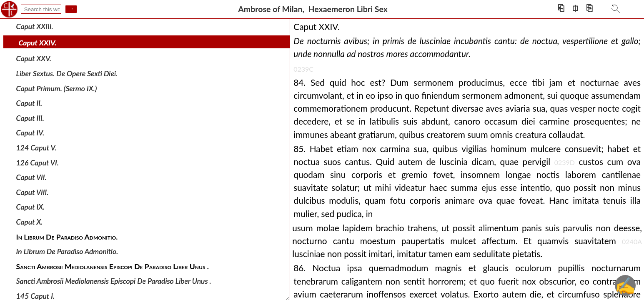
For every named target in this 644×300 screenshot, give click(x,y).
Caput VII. (31, 177)
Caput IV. (30, 133)
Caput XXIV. (38, 43)
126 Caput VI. (38, 162)
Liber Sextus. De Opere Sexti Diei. (67, 74)
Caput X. (30, 222)
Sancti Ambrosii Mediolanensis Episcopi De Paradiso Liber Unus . (114, 281)
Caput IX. (31, 207)
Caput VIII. (33, 192)
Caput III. (30, 118)
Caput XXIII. (35, 26)
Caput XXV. (34, 59)
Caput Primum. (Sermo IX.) (57, 88)
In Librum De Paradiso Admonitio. (67, 251)
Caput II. (29, 103)
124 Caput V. (36, 148)
